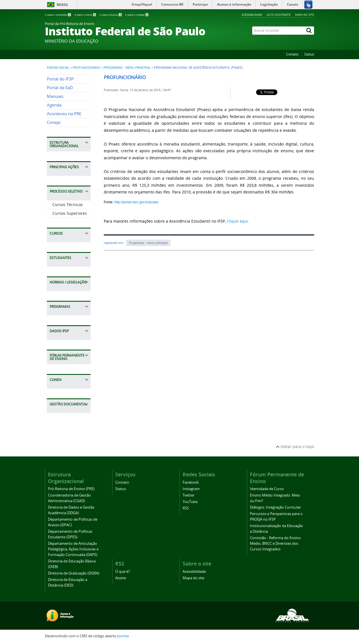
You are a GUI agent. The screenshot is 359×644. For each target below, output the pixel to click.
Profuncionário (86, 68)
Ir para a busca (111, 15)
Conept (54, 122)
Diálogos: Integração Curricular (275, 507)
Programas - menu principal (127, 68)
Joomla (123, 636)
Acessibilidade (252, 15)
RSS (186, 508)
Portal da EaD (60, 88)
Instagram (191, 489)
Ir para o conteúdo (58, 15)
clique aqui (237, 221)
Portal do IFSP (60, 79)
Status (309, 54)
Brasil (63, 5)
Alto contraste (279, 15)
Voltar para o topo (295, 446)
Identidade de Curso (267, 489)
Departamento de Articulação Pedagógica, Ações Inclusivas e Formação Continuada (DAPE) (73, 549)
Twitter (188, 495)
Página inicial (58, 68)
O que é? (123, 572)
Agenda (54, 105)
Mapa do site (305, 15)
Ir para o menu (86, 15)
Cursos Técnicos (68, 205)
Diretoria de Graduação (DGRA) (74, 573)
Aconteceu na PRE (64, 114)
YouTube (190, 502)
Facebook (191, 482)
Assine (121, 578)
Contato (292, 54)
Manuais (55, 96)
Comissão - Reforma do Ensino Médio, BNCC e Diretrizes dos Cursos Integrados (275, 543)
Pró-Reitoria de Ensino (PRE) (71, 489)
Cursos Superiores (70, 213)
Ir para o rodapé (137, 15)
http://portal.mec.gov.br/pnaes (136, 202)
